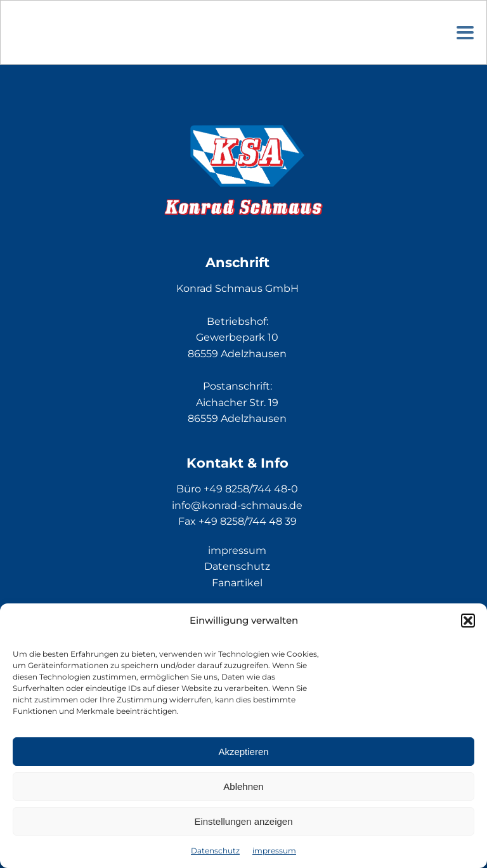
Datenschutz (215, 851)
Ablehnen (243, 786)
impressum (274, 851)
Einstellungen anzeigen (243, 821)
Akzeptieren (243, 752)
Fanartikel (237, 583)
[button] (468, 621)
